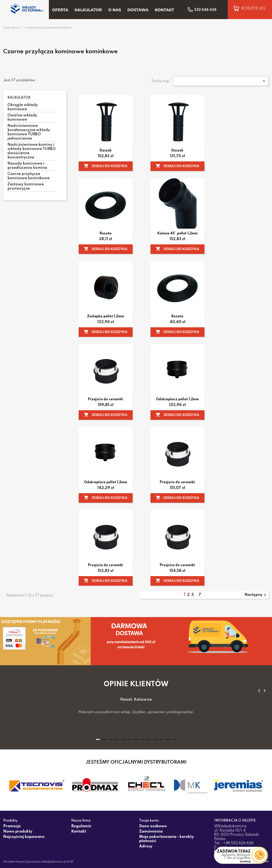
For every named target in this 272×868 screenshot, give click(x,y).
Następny (256, 595)
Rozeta (106, 234)
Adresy (146, 846)
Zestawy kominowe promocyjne (26, 186)
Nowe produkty (18, 832)
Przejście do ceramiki (106, 399)
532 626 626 (205, 10)
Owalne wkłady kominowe (22, 118)
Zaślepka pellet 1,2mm (106, 316)
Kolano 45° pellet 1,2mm (177, 234)
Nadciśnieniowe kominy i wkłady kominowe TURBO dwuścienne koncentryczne (32, 151)
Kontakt (79, 832)
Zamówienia (151, 832)
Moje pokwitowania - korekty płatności (166, 839)
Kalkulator (19, 98)
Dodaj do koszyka (106, 166)
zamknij (245, 862)
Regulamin (81, 826)
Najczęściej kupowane (24, 837)
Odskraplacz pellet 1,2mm (177, 399)
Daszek (106, 151)
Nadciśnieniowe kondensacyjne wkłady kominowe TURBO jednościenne (29, 132)
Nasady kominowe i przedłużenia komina (27, 166)
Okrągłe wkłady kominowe (23, 107)
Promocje (12, 826)
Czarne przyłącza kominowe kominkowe (28, 176)
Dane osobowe (153, 826)
